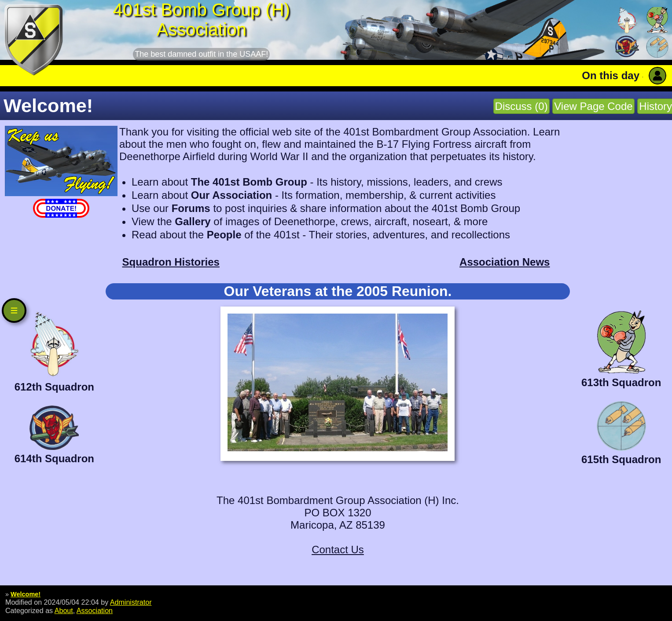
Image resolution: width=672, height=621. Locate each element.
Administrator (131, 602)
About (64, 610)
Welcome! (26, 594)
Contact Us (338, 550)
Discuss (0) (521, 106)
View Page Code (593, 106)
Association (95, 610)
